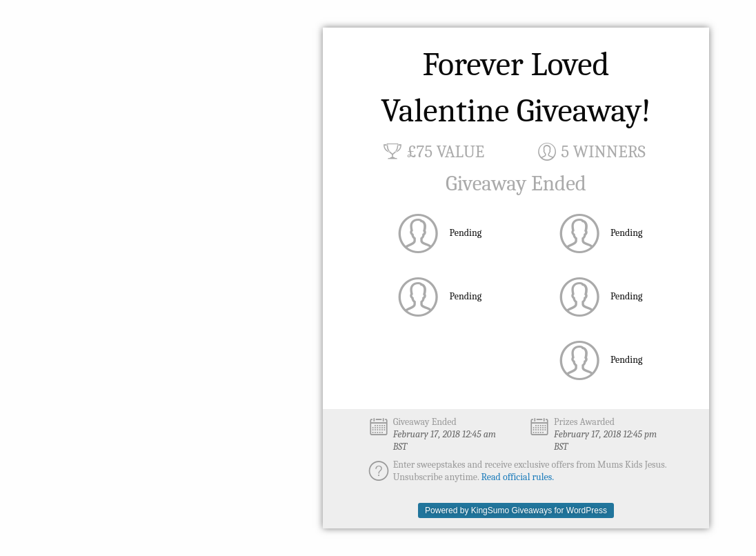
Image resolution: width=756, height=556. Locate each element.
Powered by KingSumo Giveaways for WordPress (516, 510)
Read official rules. (518, 477)
